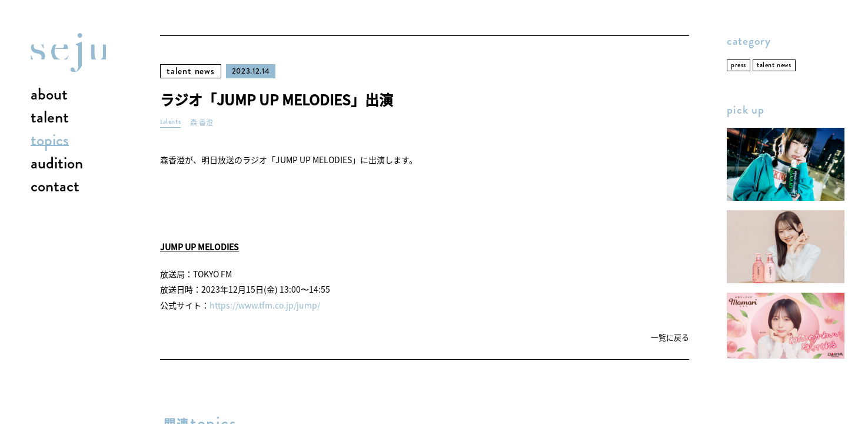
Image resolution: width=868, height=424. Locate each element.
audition (57, 164)
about (49, 95)
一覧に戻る (670, 337)
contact (55, 187)
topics (50, 141)
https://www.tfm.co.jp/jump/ (265, 305)
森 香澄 (202, 123)
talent (50, 118)
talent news (191, 71)
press (739, 65)
